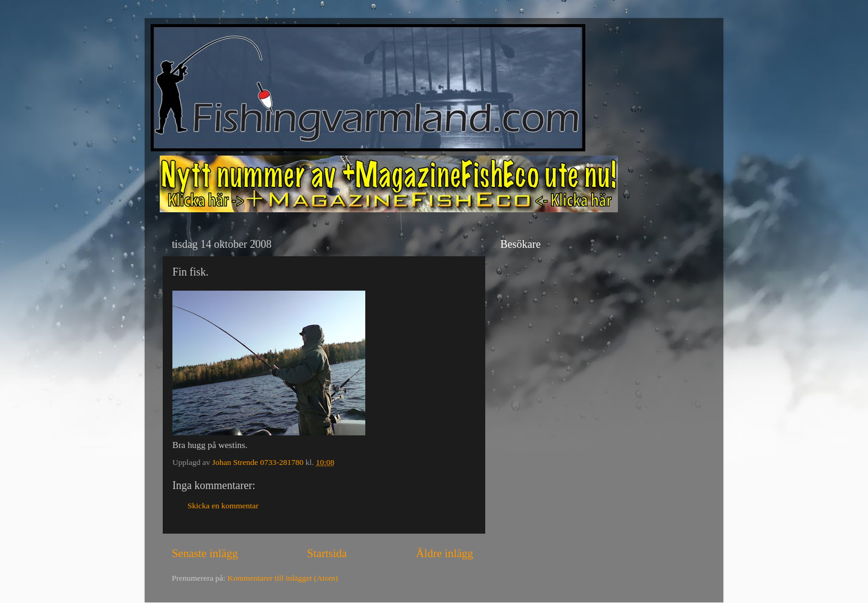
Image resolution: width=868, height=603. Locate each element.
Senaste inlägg (205, 553)
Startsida (327, 553)
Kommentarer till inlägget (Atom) (282, 578)
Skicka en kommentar (223, 506)
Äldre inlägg (445, 553)
